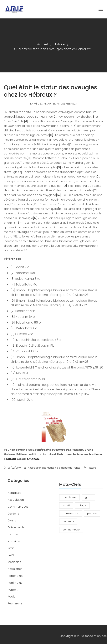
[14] (58, 195)
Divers (12, 520)
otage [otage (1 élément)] (82, 505)
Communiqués (18, 507)
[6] (51, 135)
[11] (73, 181)
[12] (65, 186)
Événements (16, 527)
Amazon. (33, 459)
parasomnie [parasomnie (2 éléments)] (71, 513)
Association (16, 500)
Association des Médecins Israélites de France (54, 468)
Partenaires (15, 576)
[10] (97, 177)
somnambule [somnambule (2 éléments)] (71, 530)
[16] (60, 209)
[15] (35, 204)
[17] (35, 218)
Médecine (14, 562)
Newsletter (15, 569)
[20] (25, 250)
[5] (74, 126)
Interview (14, 541)
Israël (11, 548)
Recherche (15, 603)
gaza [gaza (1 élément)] (88, 497)
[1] (16, 117)
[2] (55, 117)
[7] (71, 144)
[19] (15, 237)
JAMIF (11, 555)
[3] (94, 117)
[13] (95, 190)
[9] (59, 167)
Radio (12, 597)
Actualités (14, 493)
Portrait (13, 590)
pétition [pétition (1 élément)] (92, 513)
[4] (26, 121)
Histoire (59, 44)
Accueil (43, 44)
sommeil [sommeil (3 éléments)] (68, 522)
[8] (29, 158)
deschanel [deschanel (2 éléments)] (69, 497)
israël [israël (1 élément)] (66, 505)
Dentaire (13, 514)
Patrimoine (15, 583)
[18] (18, 223)
